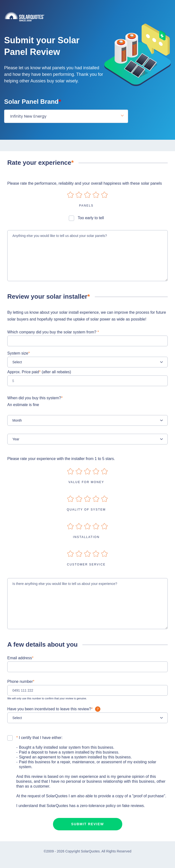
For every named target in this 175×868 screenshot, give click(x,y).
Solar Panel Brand (33, 102)
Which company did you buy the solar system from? (53, 332)
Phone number (21, 681)
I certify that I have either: (39, 738)
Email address (20, 658)
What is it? (98, 709)
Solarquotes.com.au (90, 17)
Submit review (88, 824)
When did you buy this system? (87, 402)
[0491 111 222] (87, 690)
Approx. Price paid (39, 372)
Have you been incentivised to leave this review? (54, 709)
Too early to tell (91, 218)
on (70, 195)
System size (18, 353)
